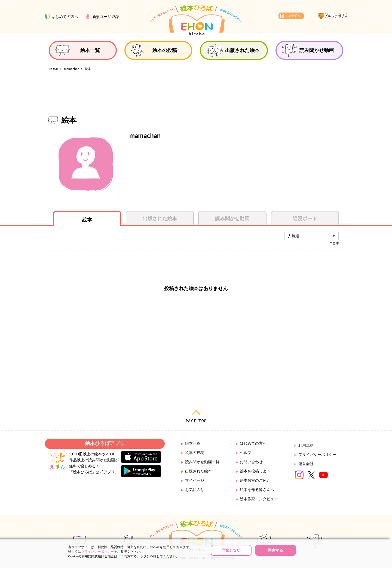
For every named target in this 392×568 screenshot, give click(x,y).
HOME (54, 69)
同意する (275, 550)
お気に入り (195, 489)
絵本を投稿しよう (255, 471)
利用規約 (306, 445)
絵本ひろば (196, 20)
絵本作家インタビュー (259, 499)
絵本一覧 (193, 443)
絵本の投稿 (195, 452)
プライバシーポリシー (317, 454)
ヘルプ (246, 452)
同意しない (231, 550)
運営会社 (306, 464)
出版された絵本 (198, 471)
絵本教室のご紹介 (255, 480)
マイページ (195, 480)
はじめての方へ (253, 443)
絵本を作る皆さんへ (257, 489)
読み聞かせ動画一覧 (202, 462)
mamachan (72, 69)
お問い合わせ (251, 462)
